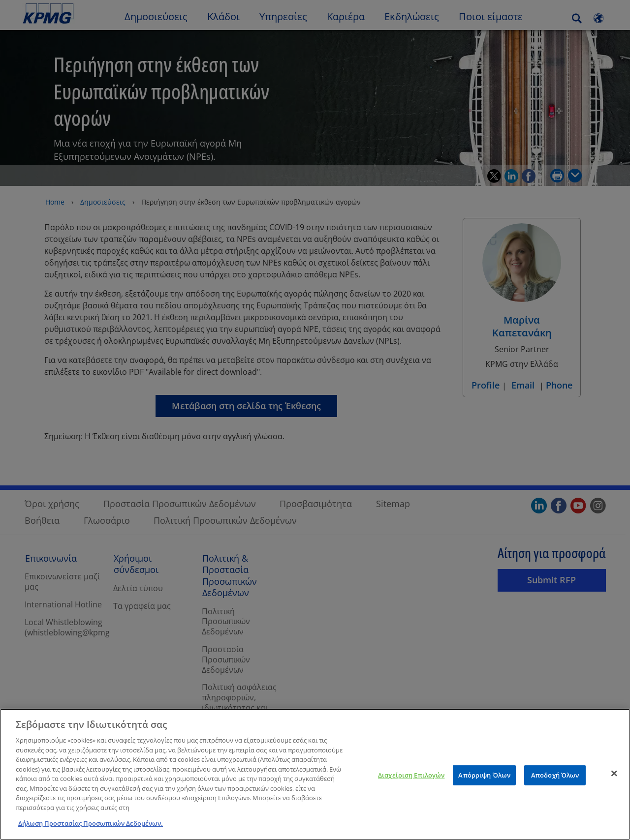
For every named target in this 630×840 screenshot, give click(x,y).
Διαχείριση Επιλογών (411, 780)
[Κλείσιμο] (614, 779)
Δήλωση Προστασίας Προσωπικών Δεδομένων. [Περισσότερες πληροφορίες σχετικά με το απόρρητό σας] (91, 829)
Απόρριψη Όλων (484, 780)
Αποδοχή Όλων (555, 780)
